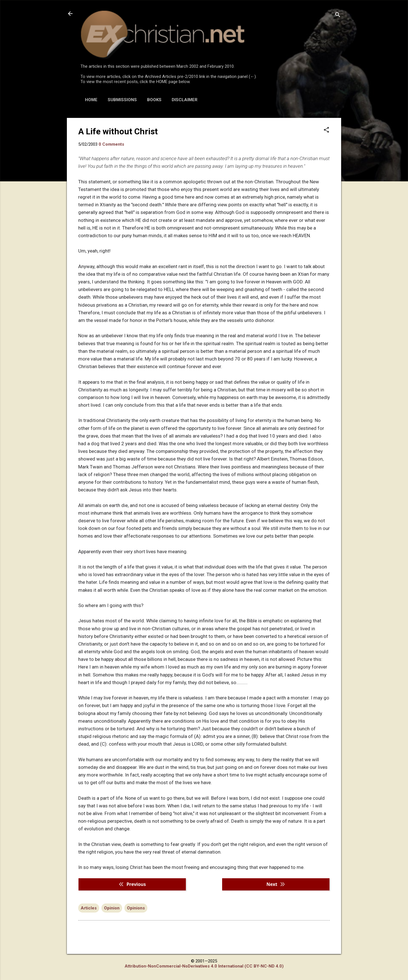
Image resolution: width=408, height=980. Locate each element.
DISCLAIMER (185, 100)
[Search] (338, 15)
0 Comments (111, 144)
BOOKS (154, 100)
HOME (91, 100)
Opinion (112, 908)
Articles (89, 908)
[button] (326, 130)
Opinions (136, 908)
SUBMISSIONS (122, 100)
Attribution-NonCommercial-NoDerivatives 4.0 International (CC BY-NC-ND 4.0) (204, 966)
